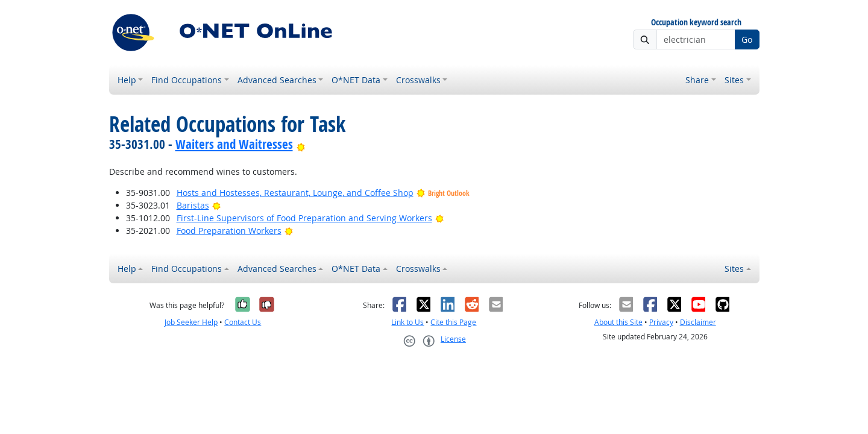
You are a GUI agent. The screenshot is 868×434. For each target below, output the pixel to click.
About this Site (618, 322)
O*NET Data (356, 80)
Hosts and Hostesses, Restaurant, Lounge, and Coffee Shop (295, 193)
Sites (734, 80)
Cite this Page (453, 322)
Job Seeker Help (191, 322)
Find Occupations (187, 80)
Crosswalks (418, 80)
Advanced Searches (277, 80)
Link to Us (407, 322)
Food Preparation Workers (229, 231)
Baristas (193, 205)
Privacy (661, 322)
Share (697, 80)
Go (747, 39)
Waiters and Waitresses (234, 144)
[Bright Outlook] (301, 144)
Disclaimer (698, 322)
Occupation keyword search (696, 23)
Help (127, 80)
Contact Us (243, 322)
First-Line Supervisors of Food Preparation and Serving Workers (304, 218)
